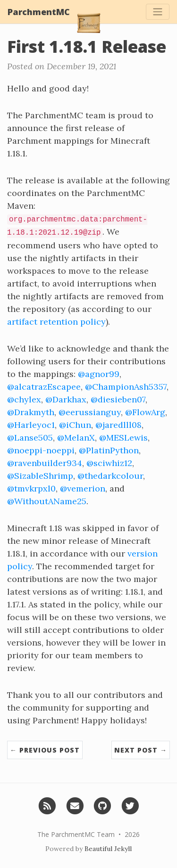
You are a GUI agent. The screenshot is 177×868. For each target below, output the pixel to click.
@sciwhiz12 (109, 463)
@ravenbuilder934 (45, 463)
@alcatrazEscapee (44, 387)
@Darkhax (66, 399)
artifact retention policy (56, 322)
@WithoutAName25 (47, 501)
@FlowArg (145, 412)
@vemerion (83, 488)
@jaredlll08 (118, 425)
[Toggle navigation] (158, 12)
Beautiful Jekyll (108, 849)
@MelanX (76, 438)
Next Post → (141, 750)
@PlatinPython (109, 450)
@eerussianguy (90, 412)
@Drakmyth (31, 412)
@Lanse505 (30, 438)
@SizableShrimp (40, 476)
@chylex (24, 399)
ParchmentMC (39, 12)
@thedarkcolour (110, 476)
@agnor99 (99, 374)
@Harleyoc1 (31, 425)
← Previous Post (45, 750)
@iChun (75, 425)
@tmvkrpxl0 (31, 488)
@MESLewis (123, 438)
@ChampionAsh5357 (126, 387)
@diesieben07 (118, 399)
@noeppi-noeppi (41, 450)
